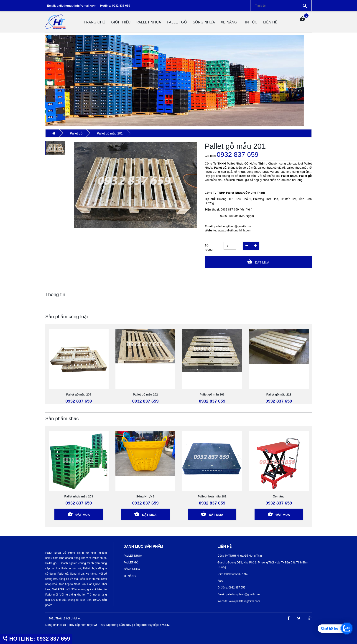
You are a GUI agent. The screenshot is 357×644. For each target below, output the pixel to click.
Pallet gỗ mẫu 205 (79, 394)
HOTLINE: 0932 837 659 (36, 639)
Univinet (75, 619)
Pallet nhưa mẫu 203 (79, 496)
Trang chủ (94, 22)
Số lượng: (209, 247)
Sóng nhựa (204, 22)
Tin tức (250, 22)
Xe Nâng (229, 22)
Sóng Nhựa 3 (145, 496)
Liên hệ (270, 22)
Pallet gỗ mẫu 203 (212, 394)
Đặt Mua (258, 262)
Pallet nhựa (149, 22)
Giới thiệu (121, 22)
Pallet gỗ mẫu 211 (279, 394)
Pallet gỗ (177, 22)
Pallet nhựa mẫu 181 (212, 496)
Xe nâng (279, 496)
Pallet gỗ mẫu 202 (145, 394)
